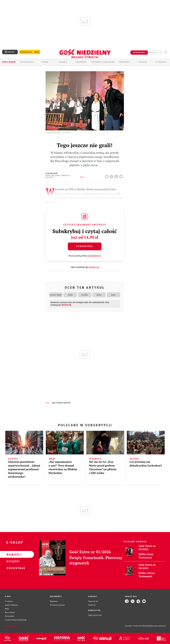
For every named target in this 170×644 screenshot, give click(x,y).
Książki (13, 561)
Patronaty (125, 62)
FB (112, 176)
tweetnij (117, 176)
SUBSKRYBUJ (139, 53)
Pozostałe (13, 568)
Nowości (13, 554)
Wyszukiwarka (165, 52)
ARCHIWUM (81, 62)
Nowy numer (9, 62)
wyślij (122, 176)
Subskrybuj (85, 246)
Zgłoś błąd (11, 626)
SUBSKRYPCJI (94, 256)
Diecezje (143, 62)
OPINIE (45, 62)
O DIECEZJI (161, 62)
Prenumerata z (30, 52)
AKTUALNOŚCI (27, 62)
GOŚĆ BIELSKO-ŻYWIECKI (61, 403)
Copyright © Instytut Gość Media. (136, 626)
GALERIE (63, 62)
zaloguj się (155, 53)
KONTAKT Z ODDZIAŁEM (103, 62)
